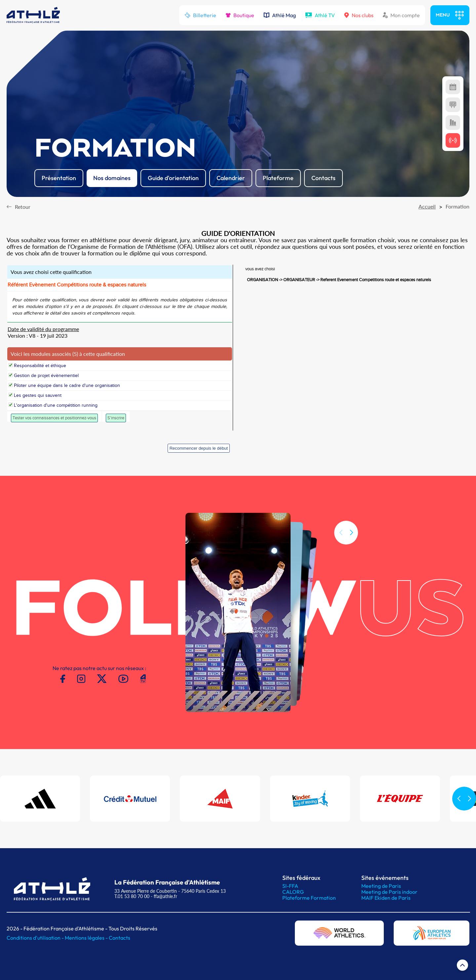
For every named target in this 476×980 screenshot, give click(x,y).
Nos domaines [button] (112, 178)
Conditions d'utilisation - (36, 938)
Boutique (240, 15)
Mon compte (401, 15)
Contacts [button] (323, 178)
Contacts (119, 938)
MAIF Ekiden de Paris (386, 898)
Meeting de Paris (381, 886)
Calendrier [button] (231, 178)
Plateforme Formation (309, 898)
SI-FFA (290, 886)
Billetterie (200, 15)
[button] (351, 540)
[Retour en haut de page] (462, 966)
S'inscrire (116, 418)
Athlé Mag (280, 15)
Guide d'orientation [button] (173, 178)
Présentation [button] (59, 178)
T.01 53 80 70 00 (132, 896)
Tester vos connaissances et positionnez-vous (54, 418)
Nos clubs (359, 15)
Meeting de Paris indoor (389, 892)
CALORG (293, 892)
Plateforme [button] (278, 178)
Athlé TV (320, 15)
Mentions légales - (87, 938)
